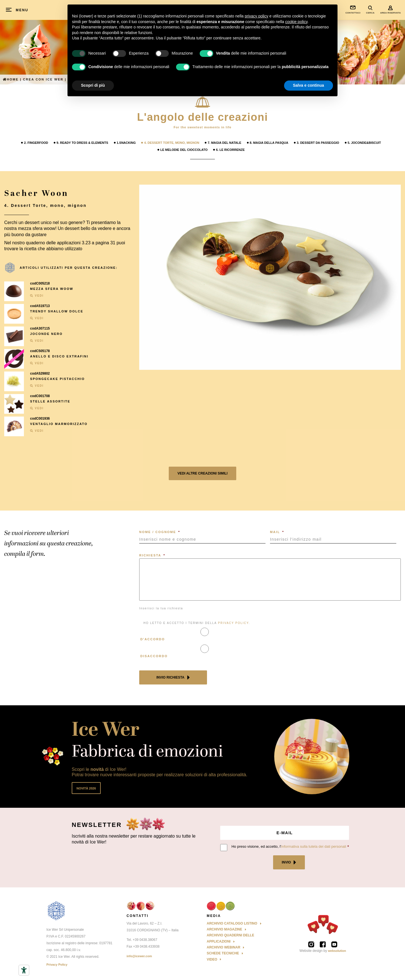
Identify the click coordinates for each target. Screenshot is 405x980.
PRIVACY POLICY (233, 623)
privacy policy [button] (256, 16)
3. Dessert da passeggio (318, 143)
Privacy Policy (57, 965)
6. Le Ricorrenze (230, 150)
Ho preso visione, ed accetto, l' (289, 846)
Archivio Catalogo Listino (232, 923)
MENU (22, 10)
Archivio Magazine (224, 929)
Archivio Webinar (223, 947)
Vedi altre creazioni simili (202, 473)
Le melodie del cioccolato (184, 150)
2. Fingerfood (36, 143)
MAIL (277, 532)
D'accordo (153, 639)
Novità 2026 (86, 788)
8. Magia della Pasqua (269, 143)
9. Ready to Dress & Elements (82, 143)
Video (212, 959)
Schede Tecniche (223, 953)
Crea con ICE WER (43, 79)
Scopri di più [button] (93, 85)
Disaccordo (154, 656)
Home (11, 79)
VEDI (37, 296)
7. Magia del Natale (224, 143)
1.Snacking (126, 143)
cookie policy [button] (296, 22)
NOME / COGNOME (160, 532)
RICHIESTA (152, 555)
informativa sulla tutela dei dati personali (314, 846)
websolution (337, 951)
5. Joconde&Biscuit (364, 143)
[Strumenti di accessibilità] (24, 970)
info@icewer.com (139, 956)
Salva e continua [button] (309, 85)
